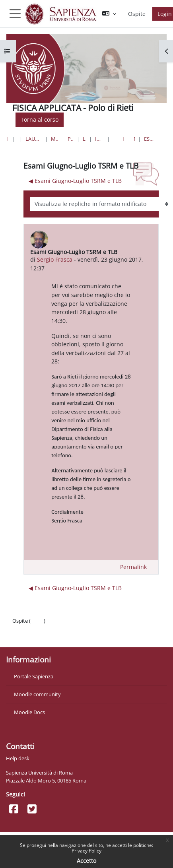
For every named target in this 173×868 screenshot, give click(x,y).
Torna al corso (40, 119)
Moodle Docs (29, 712)
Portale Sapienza (34, 676)
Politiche (22, 629)
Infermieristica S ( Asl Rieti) (99, 139)
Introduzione (123, 139)
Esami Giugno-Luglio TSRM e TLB (149, 139)
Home (8, 139)
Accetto (86, 861)
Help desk (18, 758)
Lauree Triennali (85, 139)
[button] (109, 14)
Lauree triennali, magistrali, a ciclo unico (34, 139)
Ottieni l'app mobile (36, 637)
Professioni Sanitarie (71, 139)
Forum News (134, 139)
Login (37, 621)
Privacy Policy (86, 851)
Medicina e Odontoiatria (55, 139)
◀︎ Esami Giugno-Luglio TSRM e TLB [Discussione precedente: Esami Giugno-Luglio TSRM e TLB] (75, 181)
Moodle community (37, 694)
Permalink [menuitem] (133, 567)
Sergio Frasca (55, 259)
